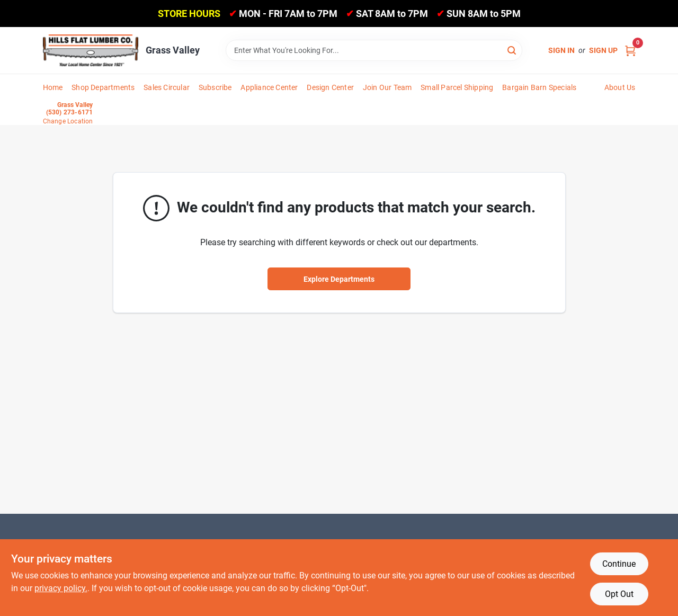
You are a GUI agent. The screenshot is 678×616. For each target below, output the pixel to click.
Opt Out (619, 594)
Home (53, 87)
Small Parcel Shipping (457, 87)
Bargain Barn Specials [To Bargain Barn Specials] (539, 87)
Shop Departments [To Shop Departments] (103, 87)
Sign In (561, 50)
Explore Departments (339, 279)
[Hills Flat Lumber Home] (91, 50)
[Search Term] (374, 50)
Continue (619, 564)
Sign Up (603, 50)
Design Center (330, 87)
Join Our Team (387, 87)
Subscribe (215, 87)
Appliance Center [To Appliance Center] (269, 87)
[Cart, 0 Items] (630, 51)
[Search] (512, 50)
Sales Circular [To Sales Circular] (167, 87)
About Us (620, 87)
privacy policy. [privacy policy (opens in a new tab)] (61, 588)
